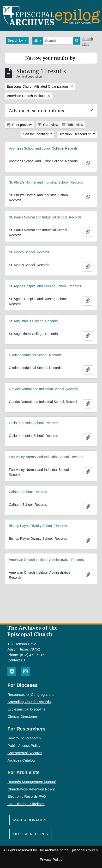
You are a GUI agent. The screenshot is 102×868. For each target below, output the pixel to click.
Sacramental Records (25, 753)
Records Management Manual (32, 782)
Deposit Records (31, 834)
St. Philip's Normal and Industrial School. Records (46, 183)
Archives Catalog (21, 760)
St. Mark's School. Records (29, 254)
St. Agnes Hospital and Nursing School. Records (45, 288)
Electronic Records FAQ (27, 796)
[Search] (58, 41)
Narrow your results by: (51, 58)
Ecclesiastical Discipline (26, 709)
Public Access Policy (24, 746)
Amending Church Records (29, 702)
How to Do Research (24, 738)
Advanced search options (36, 110)
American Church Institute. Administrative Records (46, 563)
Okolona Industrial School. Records (35, 357)
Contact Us (16, 660)
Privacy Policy (51, 859)
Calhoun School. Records (28, 495)
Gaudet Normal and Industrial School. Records (44, 391)
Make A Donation (30, 820)
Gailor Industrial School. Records (33, 425)
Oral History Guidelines (26, 804)
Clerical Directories (23, 716)
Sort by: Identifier (36, 134)
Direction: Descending (75, 134)
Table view (73, 125)
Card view (48, 125)
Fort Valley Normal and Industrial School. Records (46, 459)
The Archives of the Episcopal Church (33, 631)
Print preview (19, 125)
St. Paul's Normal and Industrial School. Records (45, 218)
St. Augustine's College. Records (33, 323)
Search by (16, 40)
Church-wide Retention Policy (31, 789)
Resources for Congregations (31, 694)
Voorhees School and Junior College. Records (43, 148)
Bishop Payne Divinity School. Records (38, 529)
